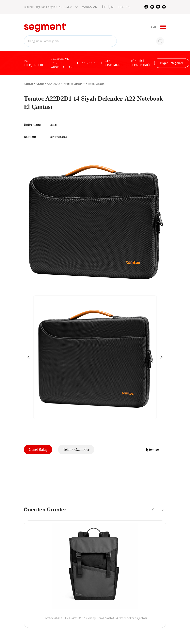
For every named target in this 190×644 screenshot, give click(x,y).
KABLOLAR (89, 63)
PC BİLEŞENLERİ (34, 63)
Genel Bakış (38, 449)
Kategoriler (172, 63)
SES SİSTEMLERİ (114, 63)
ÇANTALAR (54, 84)
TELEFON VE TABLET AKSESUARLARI (62, 63)
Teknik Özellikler (76, 449)
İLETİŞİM (108, 7)
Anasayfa (28, 84)
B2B (153, 27)
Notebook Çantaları (73, 84)
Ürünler (40, 84)
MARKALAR (90, 7)
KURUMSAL (68, 7)
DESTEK (124, 7)
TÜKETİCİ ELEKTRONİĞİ (140, 63)
